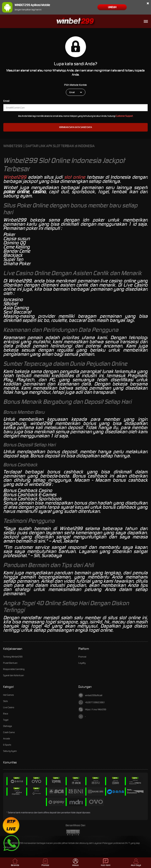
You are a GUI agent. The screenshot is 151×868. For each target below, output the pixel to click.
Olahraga (7, 726)
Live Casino (9, 707)
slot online (75, 177)
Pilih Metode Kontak (75, 85)
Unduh (112, 7)
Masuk (75, 862)
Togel (6, 720)
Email (6, 101)
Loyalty (82, 663)
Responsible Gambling (14, 669)
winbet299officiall (90, 695)
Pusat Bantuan (10, 663)
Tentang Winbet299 (13, 657)
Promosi (82, 657)
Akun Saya (136, 862)
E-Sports (7, 745)
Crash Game (9, 732)
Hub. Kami (106, 862)
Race (6, 714)
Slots (5, 701)
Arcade (7, 739)
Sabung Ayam (10, 751)
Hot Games (8, 695)
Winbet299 (15, 177)
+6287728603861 (92, 702)
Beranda (15, 862)
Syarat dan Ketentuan (14, 675)
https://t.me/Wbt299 (92, 709)
